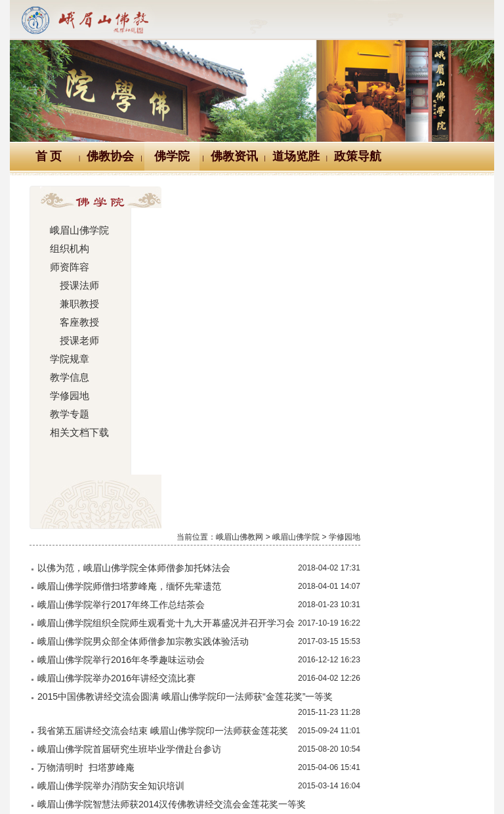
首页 (221, 661)
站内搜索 (458, 710)
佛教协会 (110, 156)
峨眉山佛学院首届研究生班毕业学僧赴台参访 (251, 421)
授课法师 (72, 286)
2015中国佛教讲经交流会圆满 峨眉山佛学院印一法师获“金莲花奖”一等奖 (306, 369)
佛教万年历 (120, 710)
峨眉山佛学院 (77, 230)
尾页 (457, 661)
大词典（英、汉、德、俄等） (349, 710)
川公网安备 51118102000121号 (130, 771)
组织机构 (68, 249)
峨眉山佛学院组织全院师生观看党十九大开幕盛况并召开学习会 (287, 280)
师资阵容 (68, 267)
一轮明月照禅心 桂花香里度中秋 (228, 563)
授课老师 (72, 341)
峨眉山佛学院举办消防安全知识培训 (232, 458)
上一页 (261, 661)
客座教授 (72, 322)
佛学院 (172, 156)
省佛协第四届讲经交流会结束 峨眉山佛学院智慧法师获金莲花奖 (289, 511)
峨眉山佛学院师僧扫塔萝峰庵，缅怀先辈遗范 (251, 243)
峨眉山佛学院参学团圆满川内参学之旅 (237, 618)
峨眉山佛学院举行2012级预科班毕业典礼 (242, 600)
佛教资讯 (234, 156)
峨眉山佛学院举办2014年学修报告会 (233, 637)
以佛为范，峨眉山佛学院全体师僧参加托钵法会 (255, 225)
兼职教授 (72, 304)
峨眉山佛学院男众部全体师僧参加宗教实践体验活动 (264, 314)
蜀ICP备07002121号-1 (252, 785)
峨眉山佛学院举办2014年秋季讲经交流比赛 (247, 582)
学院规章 (68, 359)
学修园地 (68, 396)
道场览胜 (296, 156)
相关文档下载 (77, 433)
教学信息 (68, 377)
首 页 (49, 156)
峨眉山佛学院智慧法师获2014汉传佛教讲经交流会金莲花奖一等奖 (293, 477)
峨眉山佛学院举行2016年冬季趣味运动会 (242, 332)
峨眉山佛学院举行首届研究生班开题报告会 (246, 545)
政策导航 (358, 156)
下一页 (417, 661)
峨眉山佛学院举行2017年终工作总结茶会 (242, 261)
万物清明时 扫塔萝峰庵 (207, 440)
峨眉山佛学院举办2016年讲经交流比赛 (238, 351)
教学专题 (68, 414)
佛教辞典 (192, 710)
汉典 (250, 710)
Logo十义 (47, 710)
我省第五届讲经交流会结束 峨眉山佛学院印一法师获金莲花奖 (284, 403)
